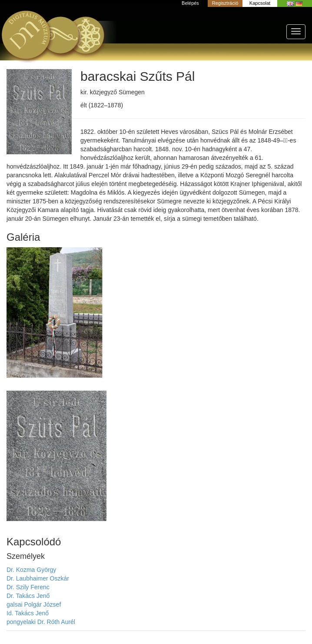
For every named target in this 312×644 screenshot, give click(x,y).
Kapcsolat (260, 3)
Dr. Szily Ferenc (28, 587)
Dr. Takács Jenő (28, 596)
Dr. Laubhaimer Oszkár (38, 578)
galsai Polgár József (34, 604)
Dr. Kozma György (31, 570)
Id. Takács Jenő (28, 613)
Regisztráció (225, 3)
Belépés (190, 3)
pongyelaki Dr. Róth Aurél (41, 622)
